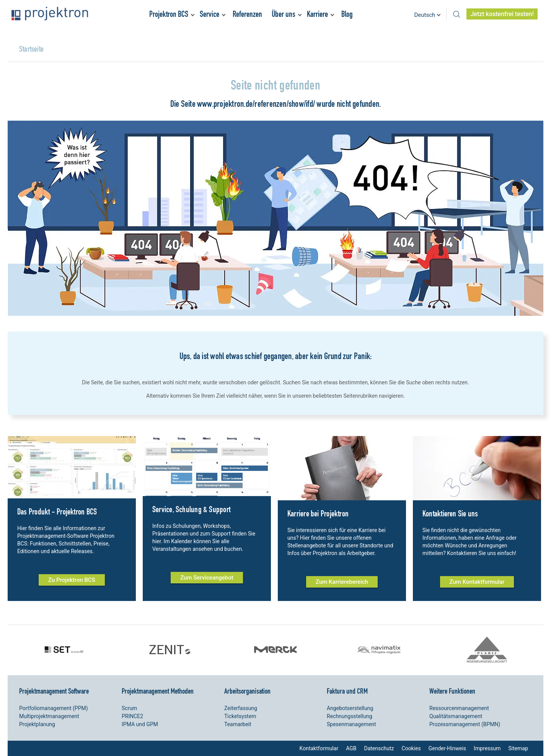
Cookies (411, 748)
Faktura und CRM (347, 691)
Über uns (284, 14)
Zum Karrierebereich (342, 582)
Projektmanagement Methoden (158, 691)
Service (209, 14)
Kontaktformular (319, 748)
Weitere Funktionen (452, 691)
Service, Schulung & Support (191, 509)
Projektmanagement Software (54, 691)
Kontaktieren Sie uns (450, 514)
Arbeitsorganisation (247, 691)
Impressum (487, 748)
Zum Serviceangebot (207, 578)
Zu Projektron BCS (72, 580)
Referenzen (247, 14)
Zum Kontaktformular (477, 582)
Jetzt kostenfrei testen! (502, 14)
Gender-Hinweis (447, 748)
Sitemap (518, 748)
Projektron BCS (169, 14)
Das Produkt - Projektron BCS (57, 512)
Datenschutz (379, 748)
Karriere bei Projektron (318, 514)
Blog (347, 14)
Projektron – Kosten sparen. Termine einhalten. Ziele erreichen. (50, 14)
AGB (351, 748)
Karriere (317, 14)
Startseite (31, 49)
